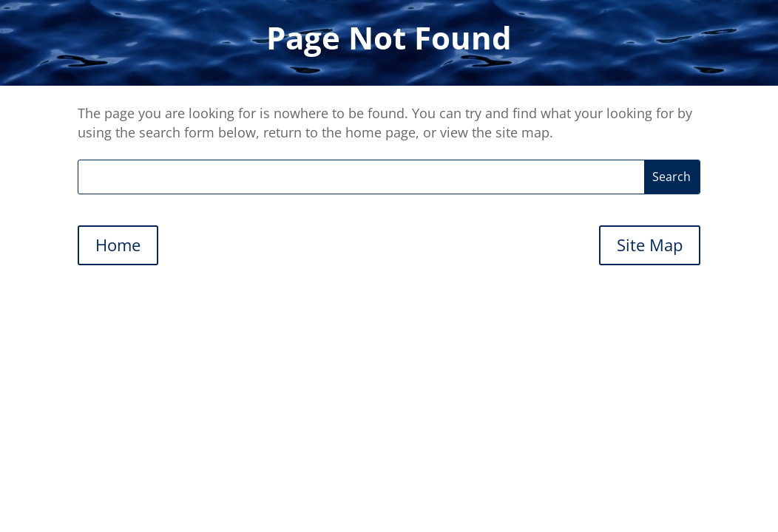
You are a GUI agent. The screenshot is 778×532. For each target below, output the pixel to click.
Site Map (650, 245)
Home (118, 245)
